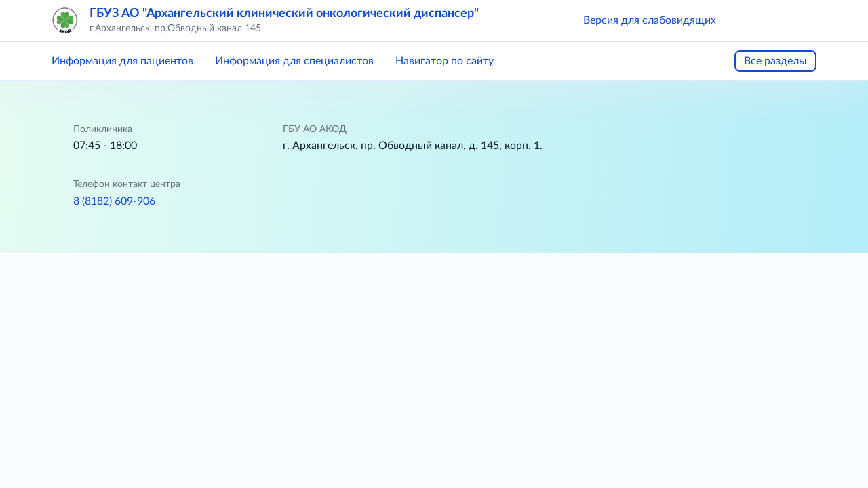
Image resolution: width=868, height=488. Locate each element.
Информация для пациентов (122, 61)
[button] (746, 20)
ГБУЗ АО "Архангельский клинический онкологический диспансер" (284, 14)
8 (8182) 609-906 (114, 201)
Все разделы (775, 61)
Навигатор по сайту (445, 61)
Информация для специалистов (294, 61)
